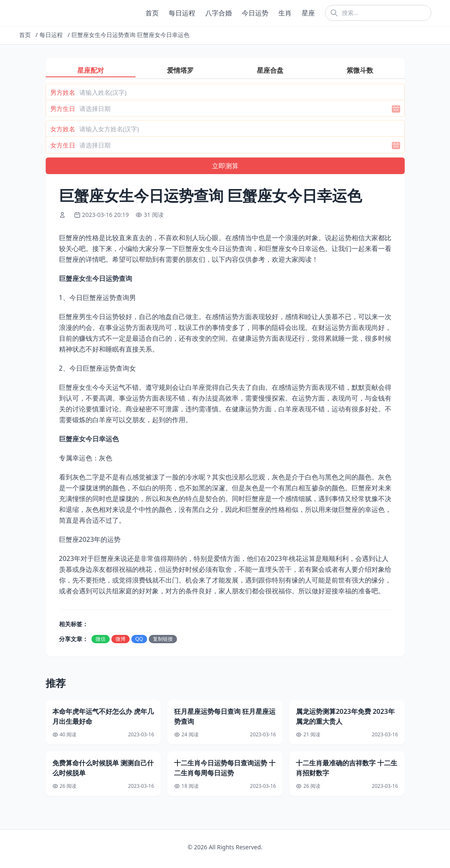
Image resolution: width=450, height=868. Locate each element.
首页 (152, 13)
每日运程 (182, 13)
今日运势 (255, 13)
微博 (120, 639)
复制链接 (163, 639)
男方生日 (63, 108)
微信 (101, 639)
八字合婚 (219, 13)
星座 (308, 13)
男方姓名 (63, 92)
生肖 (285, 13)
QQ (139, 639)
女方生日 (63, 145)
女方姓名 (63, 129)
